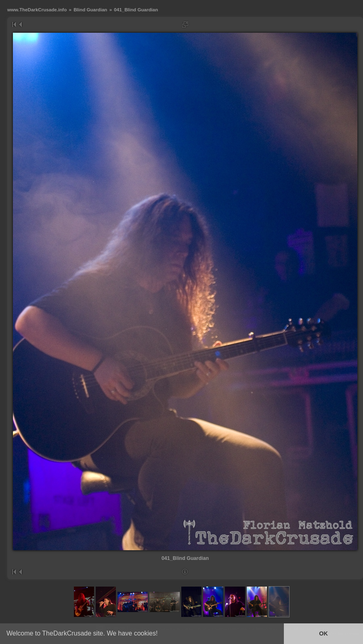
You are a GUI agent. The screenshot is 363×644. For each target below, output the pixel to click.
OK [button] (323, 633)
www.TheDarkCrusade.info (37, 10)
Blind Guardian (90, 10)
